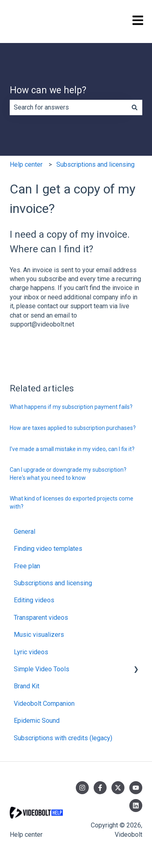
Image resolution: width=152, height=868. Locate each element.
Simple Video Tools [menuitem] (42, 669)
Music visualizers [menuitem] (39, 635)
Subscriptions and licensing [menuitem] (53, 583)
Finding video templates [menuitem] (48, 549)
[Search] (135, 107)
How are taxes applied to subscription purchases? (73, 428)
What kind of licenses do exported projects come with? (72, 503)
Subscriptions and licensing (95, 164)
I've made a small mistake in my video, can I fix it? (72, 449)
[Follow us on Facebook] (100, 788)
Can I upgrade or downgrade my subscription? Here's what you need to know (68, 474)
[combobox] (68, 107)
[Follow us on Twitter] (118, 788)
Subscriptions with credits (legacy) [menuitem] (63, 738)
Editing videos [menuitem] (34, 600)
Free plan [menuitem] (27, 566)
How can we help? (48, 90)
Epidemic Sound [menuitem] (37, 721)
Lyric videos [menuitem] (31, 652)
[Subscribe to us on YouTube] (136, 788)
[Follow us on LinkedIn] (136, 806)
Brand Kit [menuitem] (27, 686)
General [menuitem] (25, 532)
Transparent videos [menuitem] (41, 618)
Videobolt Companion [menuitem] (44, 704)
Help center (26, 164)
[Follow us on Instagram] (82, 788)
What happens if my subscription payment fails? (71, 407)
